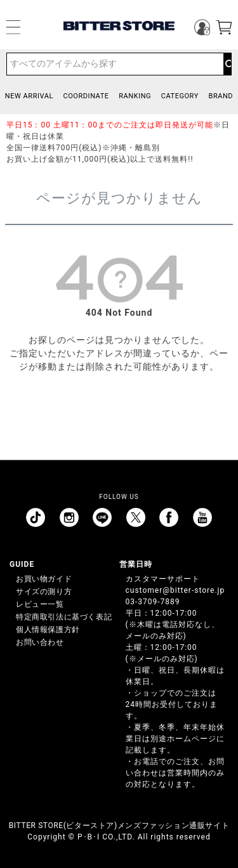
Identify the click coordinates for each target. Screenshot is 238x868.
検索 (227, 64)
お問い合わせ (40, 642)
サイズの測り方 (44, 592)
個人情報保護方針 (48, 630)
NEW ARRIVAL (29, 96)
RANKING (135, 96)
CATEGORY (180, 96)
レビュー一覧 (40, 604)
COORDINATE (86, 96)
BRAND (221, 96)
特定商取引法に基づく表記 (64, 617)
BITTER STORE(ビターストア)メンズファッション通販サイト (119, 826)
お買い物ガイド (44, 579)
